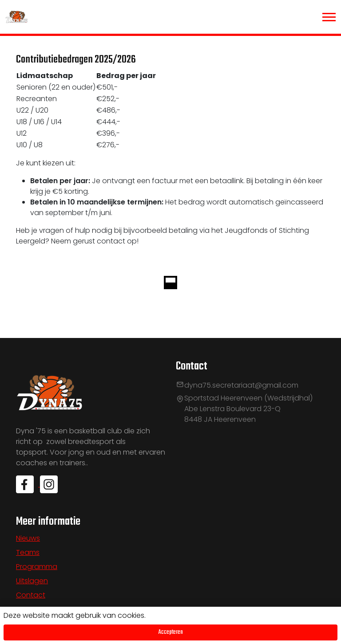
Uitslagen (32, 581)
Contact (31, 595)
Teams (28, 552)
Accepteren (171, 632)
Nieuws (28, 538)
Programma (37, 567)
